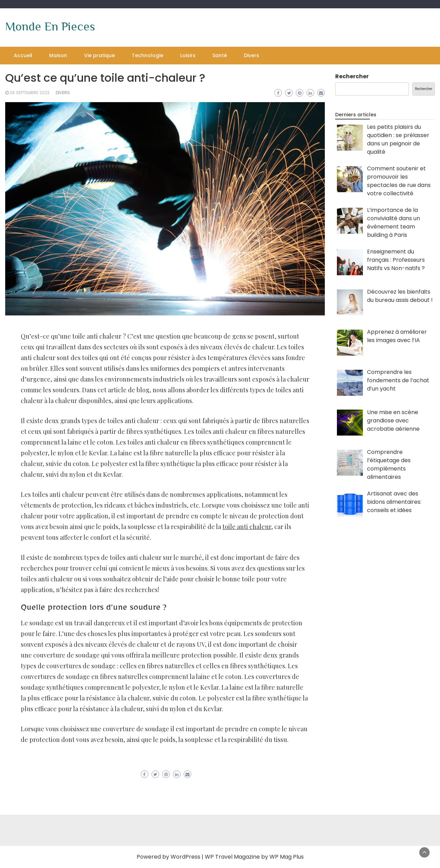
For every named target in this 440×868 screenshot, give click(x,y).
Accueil (23, 55)
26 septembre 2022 (30, 93)
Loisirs (188, 55)
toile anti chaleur (247, 527)
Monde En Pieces (50, 26)
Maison (58, 55)
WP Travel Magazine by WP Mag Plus (254, 857)
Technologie (148, 55)
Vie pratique (99, 55)
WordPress (185, 857)
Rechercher (352, 76)
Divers (251, 55)
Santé (220, 55)
